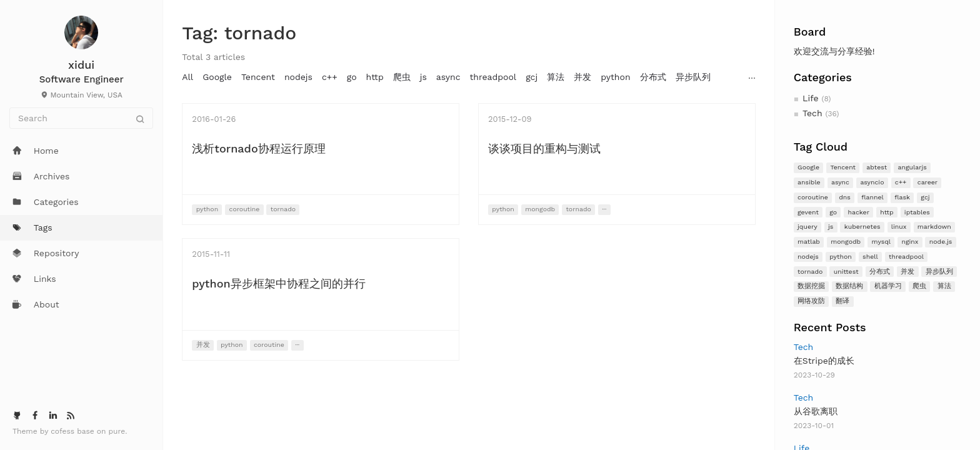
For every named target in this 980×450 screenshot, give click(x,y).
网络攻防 (811, 301)
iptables (917, 212)
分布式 (880, 272)
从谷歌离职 (816, 411)
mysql (881, 242)
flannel (872, 197)
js (831, 227)
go (833, 212)
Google (808, 167)
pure (117, 431)
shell (870, 257)
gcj (925, 197)
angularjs (912, 167)
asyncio (872, 182)
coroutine (813, 197)
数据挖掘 (811, 286)
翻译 (842, 301)
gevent (808, 212)
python (841, 257)
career (927, 182)
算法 (944, 286)
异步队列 (939, 272)
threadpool (906, 257)
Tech (812, 113)
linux (899, 227)
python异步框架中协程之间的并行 (278, 283)
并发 (907, 272)
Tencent (843, 167)
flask (902, 197)
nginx (910, 242)
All (187, 77)
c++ (901, 182)
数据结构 (849, 286)
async (840, 182)
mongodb (846, 242)
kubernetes (862, 227)
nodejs (808, 257)
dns (845, 197)
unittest (846, 272)
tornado (810, 272)
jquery (807, 227)
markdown (934, 227)
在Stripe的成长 (824, 361)
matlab (809, 242)
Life (810, 98)
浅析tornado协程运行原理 (258, 148)
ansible (809, 182)
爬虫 (919, 286)
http (887, 212)
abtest (877, 167)
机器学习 (888, 286)
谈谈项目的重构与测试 (544, 148)
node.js (941, 242)
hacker (859, 212)
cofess (64, 431)
